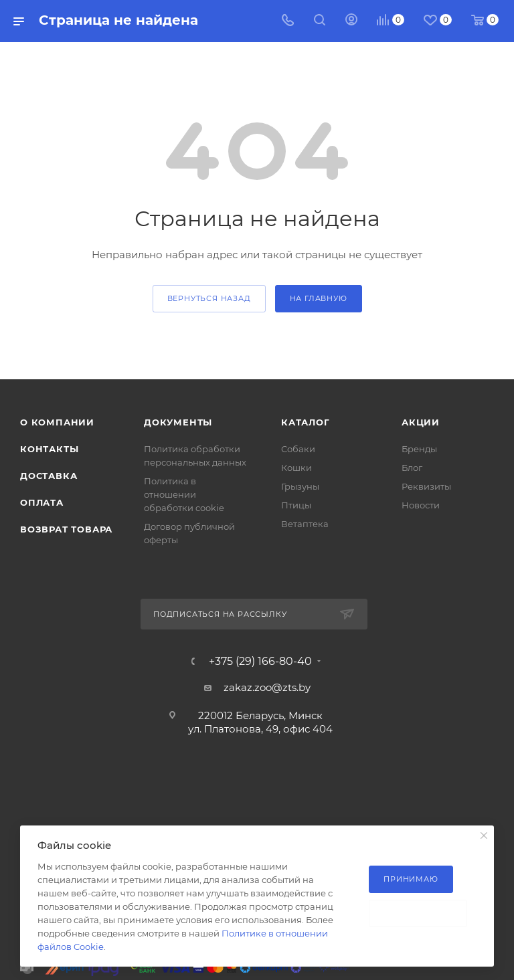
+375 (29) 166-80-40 (260, 662)
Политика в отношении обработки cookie (184, 494)
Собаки (298, 449)
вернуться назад (209, 298)
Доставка (49, 476)
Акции (421, 422)
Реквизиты (426, 486)
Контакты (49, 449)
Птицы (296, 505)
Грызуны (300, 486)
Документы (178, 422)
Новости (421, 505)
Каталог (306, 422)
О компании (57, 422)
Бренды (419, 449)
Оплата (42, 502)
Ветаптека (305, 524)
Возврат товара (66, 529)
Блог (412, 468)
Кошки (296, 468)
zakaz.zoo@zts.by (267, 687)
